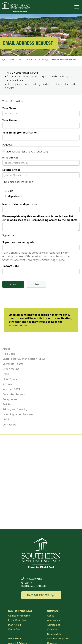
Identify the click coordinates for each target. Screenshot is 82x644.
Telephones (10, 399)
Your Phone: (10, 120)
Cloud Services (11, 379)
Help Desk (9, 354)
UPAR (6, 419)
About (6, 349)
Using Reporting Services (18, 414)
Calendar (52, 629)
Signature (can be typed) (18, 242)
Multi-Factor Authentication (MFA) (24, 359)
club (9, 191)
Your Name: (10, 108)
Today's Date (11, 266)
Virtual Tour (14, 629)
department (14, 196)
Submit (13, 284)
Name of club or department (21, 204)
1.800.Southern (32, 579)
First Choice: (10, 158)
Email (6, 374)
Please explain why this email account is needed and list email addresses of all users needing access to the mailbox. (40, 218)
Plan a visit (15, 625)
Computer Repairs (14, 394)
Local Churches (17, 620)
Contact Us (9, 425)
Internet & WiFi (12, 389)
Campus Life (54, 634)
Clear (37, 284)
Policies (7, 404)
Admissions (54, 625)
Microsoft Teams (13, 364)
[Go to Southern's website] (16, 7)
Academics (53, 620)
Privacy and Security (15, 409)
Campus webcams (19, 615)
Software (8, 384)
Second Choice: (12, 170)
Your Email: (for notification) (20, 133)
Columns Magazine (58, 638)
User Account (11, 369)
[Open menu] (77, 7)
